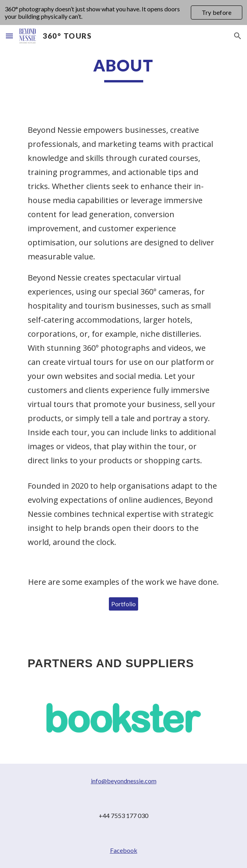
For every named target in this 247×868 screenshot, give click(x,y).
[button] (9, 36)
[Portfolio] (123, 604)
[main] (123, 69)
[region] (123, 13)
